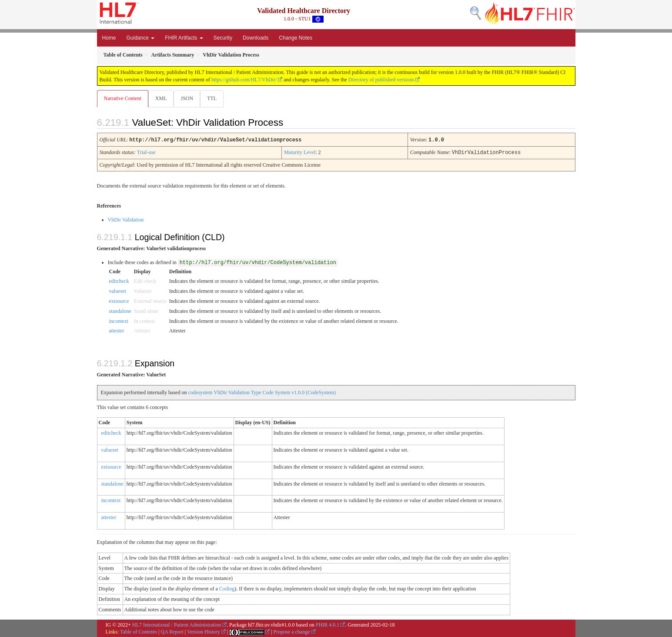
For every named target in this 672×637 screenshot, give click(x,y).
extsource (119, 301)
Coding (227, 588)
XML (162, 98)
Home (109, 38)
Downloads (256, 38)
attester (117, 330)
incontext (119, 321)
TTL (214, 98)
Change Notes (296, 38)
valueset (118, 291)
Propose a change (292, 631)
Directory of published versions (381, 80)
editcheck (119, 281)
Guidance (141, 38)
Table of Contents (139, 631)
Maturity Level (300, 152)
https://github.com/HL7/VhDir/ (244, 80)
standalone (120, 311)
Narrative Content (123, 98)
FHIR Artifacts (184, 38)
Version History (204, 631)
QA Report (172, 631)
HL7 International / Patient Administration (177, 624)
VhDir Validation (126, 219)
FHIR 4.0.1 (328, 624)
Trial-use (146, 152)
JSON (189, 98)
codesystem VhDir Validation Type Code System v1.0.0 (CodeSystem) (262, 392)
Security (223, 38)
